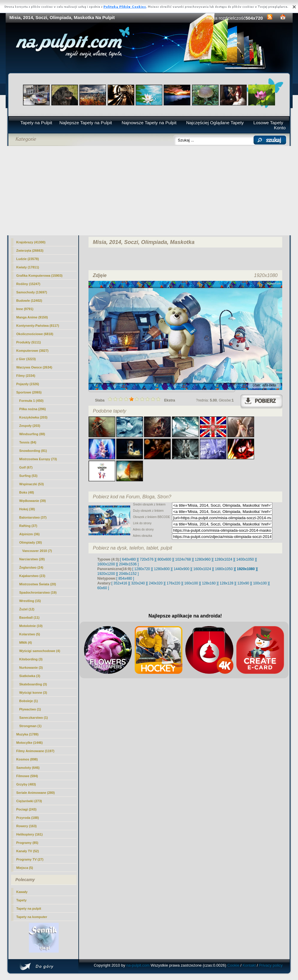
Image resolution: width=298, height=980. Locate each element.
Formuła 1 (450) (31, 401)
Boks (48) (27, 492)
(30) (31, 542)
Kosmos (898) (27, 759)
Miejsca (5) (25, 868)
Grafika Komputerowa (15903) (39, 276)
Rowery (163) (27, 826)
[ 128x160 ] (209, 583)
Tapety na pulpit (29, 909)
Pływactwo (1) (30, 709)
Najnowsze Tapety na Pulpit (149, 123)
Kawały (22, 892)
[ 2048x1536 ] (128, 564)
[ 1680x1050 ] (224, 569)
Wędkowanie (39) (33, 501)
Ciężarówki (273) (29, 801)
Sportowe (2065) (29, 392)
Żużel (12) (27, 609)
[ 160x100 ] (191, 583)
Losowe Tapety (268, 123)
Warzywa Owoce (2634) (34, 367)
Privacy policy (271, 965)
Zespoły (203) (30, 426)
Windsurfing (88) (32, 434)
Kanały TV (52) (28, 851)
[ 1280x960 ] (203, 559)
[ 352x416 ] (120, 583)
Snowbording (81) (33, 451)
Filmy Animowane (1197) (35, 751)
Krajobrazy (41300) (31, 242)
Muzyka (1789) (28, 734)
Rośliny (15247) (28, 284)
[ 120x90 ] (243, 583)
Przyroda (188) (28, 818)
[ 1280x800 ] (162, 569)
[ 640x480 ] (129, 559)
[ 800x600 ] (164, 559)
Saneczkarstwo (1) (34, 718)
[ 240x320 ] (156, 583)
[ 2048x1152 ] (128, 574)
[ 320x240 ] (138, 583)
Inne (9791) (25, 309)
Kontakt (249, 965)
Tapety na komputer (32, 917)
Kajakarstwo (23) (32, 576)
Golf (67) (26, 467)
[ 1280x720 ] (142, 569)
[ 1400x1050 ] (245, 559)
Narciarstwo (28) (32, 559)
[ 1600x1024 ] (202, 569)
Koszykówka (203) (34, 417)
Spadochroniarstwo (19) (38, 592)
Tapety (22, 900)
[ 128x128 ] (226, 583)
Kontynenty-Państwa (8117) (38, 326)
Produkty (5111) (29, 342)
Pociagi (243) (27, 809)
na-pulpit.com (138, 965)
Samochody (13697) (32, 292)
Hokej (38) (27, 509)
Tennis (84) (28, 442)
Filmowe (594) (27, 776)
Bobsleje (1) (29, 701)
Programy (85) (27, 843)
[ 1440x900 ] (181, 569)
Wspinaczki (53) (32, 484)
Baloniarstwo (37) (33, 517)
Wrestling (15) (30, 601)
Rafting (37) (28, 526)
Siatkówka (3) (30, 676)
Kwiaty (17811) (28, 267)
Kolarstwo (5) (30, 634)
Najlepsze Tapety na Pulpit (86, 123)
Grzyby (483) (26, 784)
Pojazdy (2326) (28, 384)
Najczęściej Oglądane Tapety (215, 123)
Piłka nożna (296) (33, 409)
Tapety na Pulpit (36, 123)
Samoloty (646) (28, 768)
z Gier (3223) (26, 359)
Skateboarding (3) (33, 684)
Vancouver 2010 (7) (37, 551)
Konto (280, 128)
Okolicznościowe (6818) (35, 334)
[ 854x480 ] (125, 578)
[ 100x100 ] (260, 583)
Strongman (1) (31, 726)
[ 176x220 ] (173, 583)
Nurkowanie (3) (31, 668)
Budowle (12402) (29, 301)
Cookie (233, 965)
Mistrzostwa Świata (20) (38, 584)
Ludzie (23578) (28, 259)
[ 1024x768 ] (183, 559)
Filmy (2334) (26, 376)
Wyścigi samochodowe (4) (40, 651)
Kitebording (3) (31, 659)
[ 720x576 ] (146, 559)
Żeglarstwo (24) (31, 567)
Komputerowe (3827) (32, 351)
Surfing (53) (28, 476)
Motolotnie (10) (31, 626)
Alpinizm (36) (30, 534)
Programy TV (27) (30, 859)
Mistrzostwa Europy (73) (38, 459)
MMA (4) (26, 643)
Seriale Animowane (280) (36, 793)
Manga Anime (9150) (32, 317)
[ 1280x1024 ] (223, 559)
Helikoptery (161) (30, 834)
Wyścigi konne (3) (33, 693)
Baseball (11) (30, 617)
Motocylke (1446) (30, 743)
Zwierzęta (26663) (30, 251)
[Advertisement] (149, 191)
